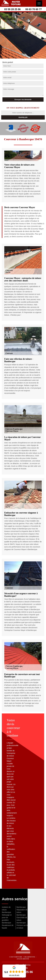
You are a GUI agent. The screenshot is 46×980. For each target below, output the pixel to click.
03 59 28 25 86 (12, 9)
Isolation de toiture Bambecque (6, 910)
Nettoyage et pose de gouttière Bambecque (7, 919)
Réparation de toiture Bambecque (22, 912)
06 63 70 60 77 (34, 9)
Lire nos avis (14, 975)
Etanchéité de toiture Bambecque (22, 920)
